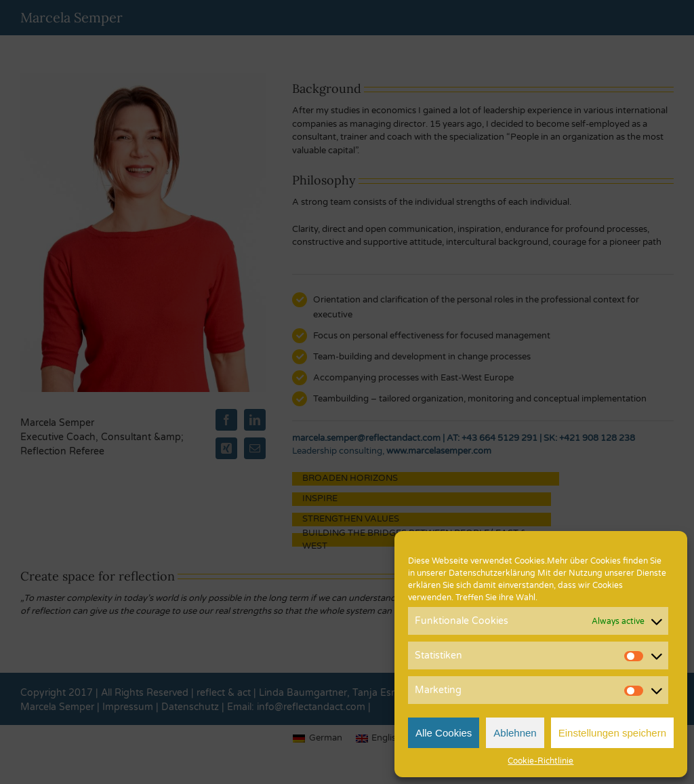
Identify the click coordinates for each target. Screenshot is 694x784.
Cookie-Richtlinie (540, 761)
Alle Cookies (444, 733)
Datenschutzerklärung (492, 573)
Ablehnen (515, 733)
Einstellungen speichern (612, 733)
